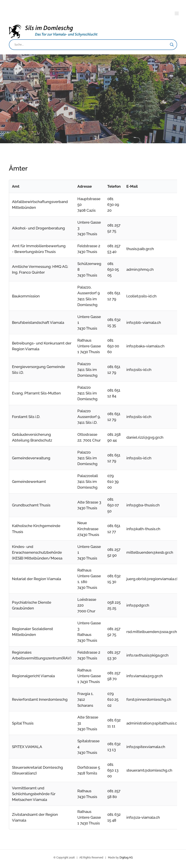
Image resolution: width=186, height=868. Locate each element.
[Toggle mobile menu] (177, 13)
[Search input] (91, 45)
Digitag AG (126, 858)
